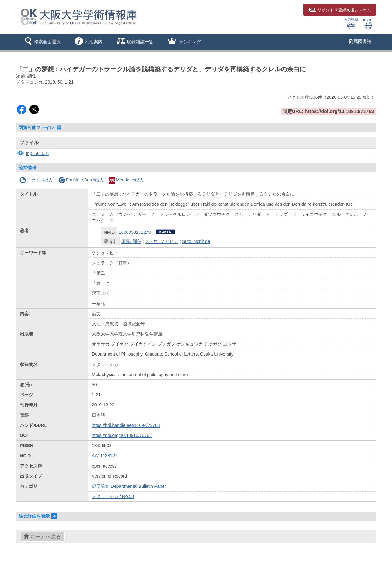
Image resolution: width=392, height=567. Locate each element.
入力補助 (351, 24)
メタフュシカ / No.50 (113, 496)
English (368, 24)
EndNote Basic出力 (81, 180)
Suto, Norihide (196, 241)
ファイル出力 (36, 180)
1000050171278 (135, 232)
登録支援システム (340, 10)
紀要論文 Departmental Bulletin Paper (129, 486)
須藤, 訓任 (131, 241)
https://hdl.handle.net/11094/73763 (126, 425)
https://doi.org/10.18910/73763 (122, 435)
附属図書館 (360, 41)
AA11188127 (105, 456)
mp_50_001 (31, 153)
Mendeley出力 (126, 180)
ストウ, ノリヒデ (162, 241)
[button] (42, 42)
